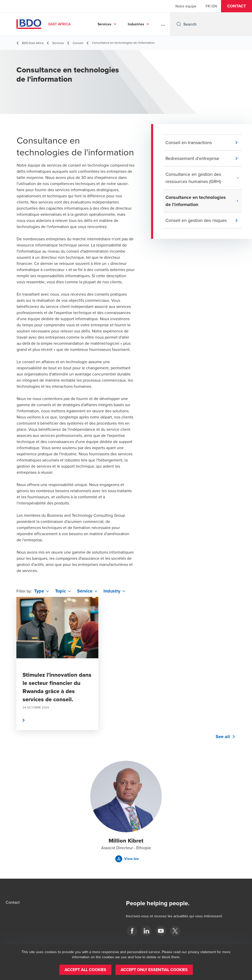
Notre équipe (186, 6)
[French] (208, 6)
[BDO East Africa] (132, 931)
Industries (136, 24)
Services (104, 24)
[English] (215, 6)
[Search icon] (179, 24)
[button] (237, 6)
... (163, 24)
